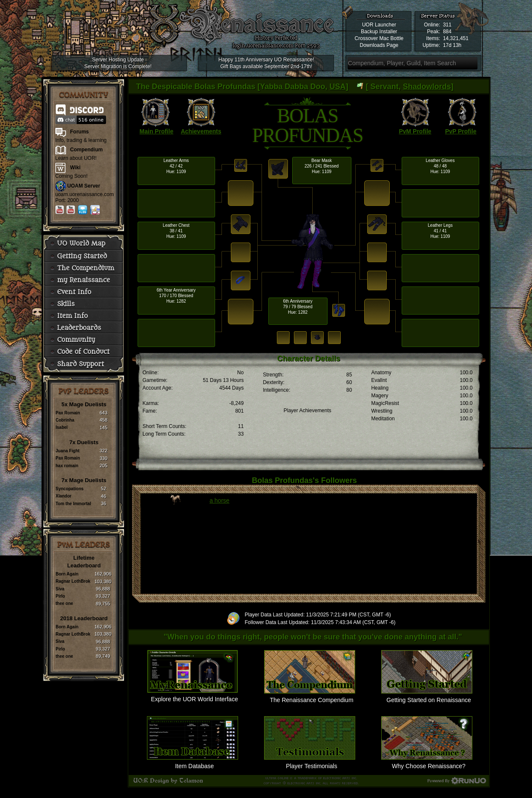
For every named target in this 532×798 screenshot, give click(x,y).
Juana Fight (68, 451)
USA (338, 87)
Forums (80, 132)
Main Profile (157, 131)
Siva (60, 589)
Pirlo (60, 596)
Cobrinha (65, 420)
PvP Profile (461, 131)
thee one (65, 603)
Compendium (87, 150)
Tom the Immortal (73, 504)
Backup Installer (379, 32)
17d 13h (452, 45)
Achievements (201, 131)
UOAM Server (84, 186)
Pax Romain (68, 413)
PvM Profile (415, 131)
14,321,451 (456, 38)
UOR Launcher (379, 25)
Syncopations (70, 489)
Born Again (67, 574)
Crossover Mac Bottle (379, 38)
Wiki (76, 168)
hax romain (67, 466)
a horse (220, 500)
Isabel (62, 427)
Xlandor (64, 496)
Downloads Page (379, 45)
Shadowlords (427, 87)
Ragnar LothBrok (73, 581)
